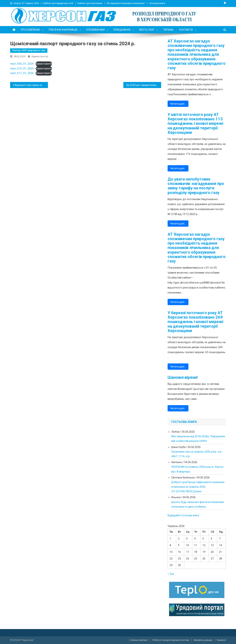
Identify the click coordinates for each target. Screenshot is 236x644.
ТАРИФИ (168, 30)
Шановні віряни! (183, 377)
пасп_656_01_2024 (22, 64)
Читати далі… (178, 104)
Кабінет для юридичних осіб (58, 3)
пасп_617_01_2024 (22, 73)
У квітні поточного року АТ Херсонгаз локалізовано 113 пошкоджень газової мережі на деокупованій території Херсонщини (195, 124)
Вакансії (221, 640)
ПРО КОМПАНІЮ (30, 30)
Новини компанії (139, 640)
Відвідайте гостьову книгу (183, 515)
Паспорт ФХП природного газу (29, 50)
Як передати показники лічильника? (126, 3)
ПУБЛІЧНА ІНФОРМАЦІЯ (63, 30)
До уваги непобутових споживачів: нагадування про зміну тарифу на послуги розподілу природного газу (196, 186)
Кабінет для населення (90, 3)
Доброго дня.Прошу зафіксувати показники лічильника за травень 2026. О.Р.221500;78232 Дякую (198, 487)
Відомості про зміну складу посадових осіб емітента (31, 85)
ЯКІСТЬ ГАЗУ (147, 30)
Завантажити (44, 64)
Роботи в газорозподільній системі (171, 640)
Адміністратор (40, 56)
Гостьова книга (157, 3)
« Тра (171, 574)
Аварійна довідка (203, 640)
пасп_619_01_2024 (22, 68)
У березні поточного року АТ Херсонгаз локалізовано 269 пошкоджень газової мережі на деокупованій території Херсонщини (195, 322)
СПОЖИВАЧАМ (95, 30)
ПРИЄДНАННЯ (122, 30)
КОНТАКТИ (186, 30)
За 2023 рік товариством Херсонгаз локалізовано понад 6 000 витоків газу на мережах (144, 85)
